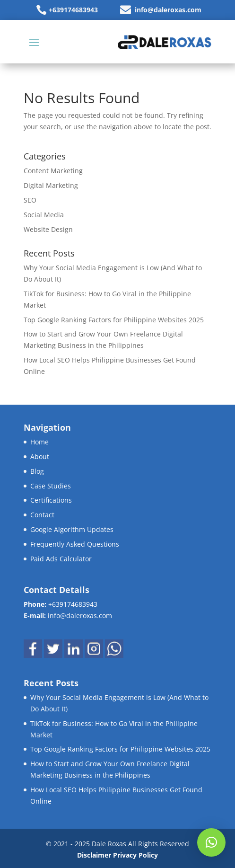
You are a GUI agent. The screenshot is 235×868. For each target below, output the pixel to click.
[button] (211, 842)
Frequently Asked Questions (75, 544)
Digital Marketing (51, 185)
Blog (37, 471)
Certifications (51, 500)
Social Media (44, 215)
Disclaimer (94, 855)
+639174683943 (73, 10)
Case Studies (51, 486)
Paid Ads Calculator (61, 559)
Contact (42, 515)
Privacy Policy (135, 855)
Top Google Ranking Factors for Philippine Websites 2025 (114, 320)
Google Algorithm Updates (72, 529)
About (40, 456)
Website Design (48, 229)
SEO (30, 200)
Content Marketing (53, 171)
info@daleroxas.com (168, 10)
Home (39, 442)
